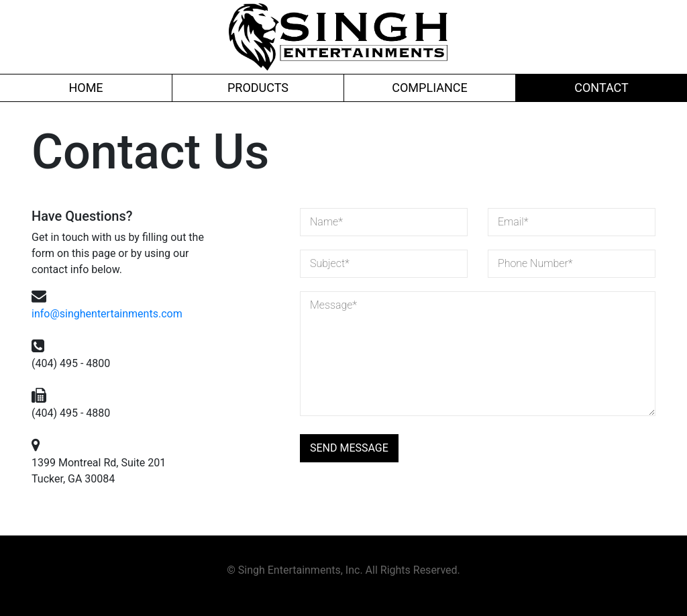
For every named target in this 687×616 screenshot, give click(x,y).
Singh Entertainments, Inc (299, 570)
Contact (601, 88)
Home (86, 88)
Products (258, 88)
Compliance (429, 88)
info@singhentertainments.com (107, 314)
